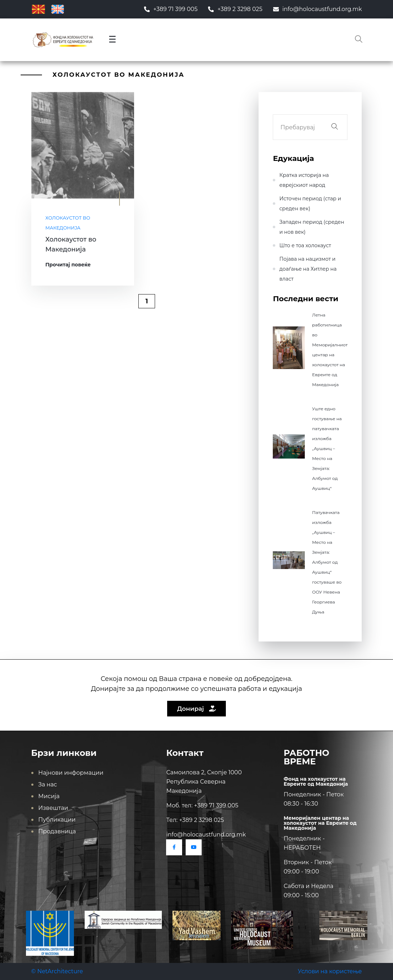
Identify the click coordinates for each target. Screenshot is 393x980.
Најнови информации (71, 773)
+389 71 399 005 (171, 9)
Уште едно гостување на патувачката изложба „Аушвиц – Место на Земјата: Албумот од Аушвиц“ (327, 448)
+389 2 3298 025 (235, 9)
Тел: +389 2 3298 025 (195, 820)
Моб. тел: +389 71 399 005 (202, 805)
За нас (48, 784)
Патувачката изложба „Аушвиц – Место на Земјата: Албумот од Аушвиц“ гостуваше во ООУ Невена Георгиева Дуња (327, 562)
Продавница (57, 831)
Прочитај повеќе (68, 265)
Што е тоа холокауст (305, 245)
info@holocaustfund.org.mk (318, 9)
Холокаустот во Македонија (68, 223)
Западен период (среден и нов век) (312, 227)
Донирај (196, 709)
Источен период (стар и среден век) (310, 204)
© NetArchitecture (57, 971)
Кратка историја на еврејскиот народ (304, 180)
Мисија (49, 796)
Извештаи (53, 808)
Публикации (57, 820)
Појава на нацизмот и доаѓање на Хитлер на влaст (308, 269)
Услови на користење (330, 971)
